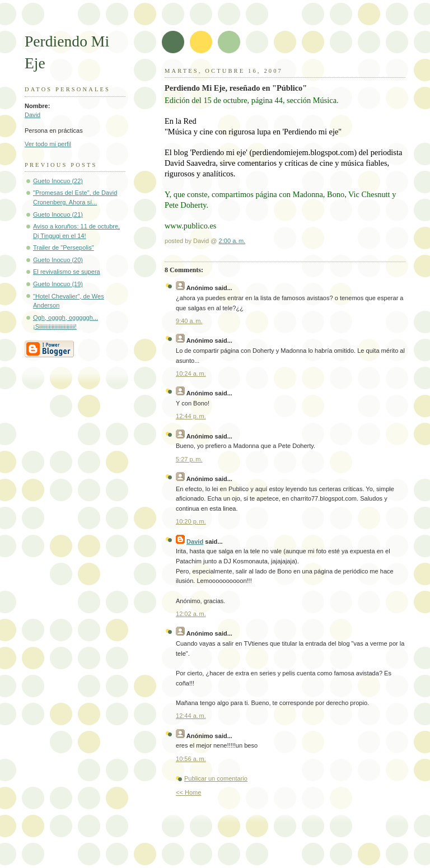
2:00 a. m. (232, 241)
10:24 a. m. (191, 374)
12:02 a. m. (191, 614)
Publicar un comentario (216, 778)
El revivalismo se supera (67, 272)
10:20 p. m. (191, 521)
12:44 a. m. (191, 716)
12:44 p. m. (191, 416)
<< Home (188, 792)
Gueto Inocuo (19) (58, 284)
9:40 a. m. (189, 321)
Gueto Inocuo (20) (58, 260)
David (32, 115)
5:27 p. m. (189, 459)
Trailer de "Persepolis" (64, 248)
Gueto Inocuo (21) (58, 214)
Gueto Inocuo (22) (58, 181)
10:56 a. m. (191, 759)
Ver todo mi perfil (48, 144)
